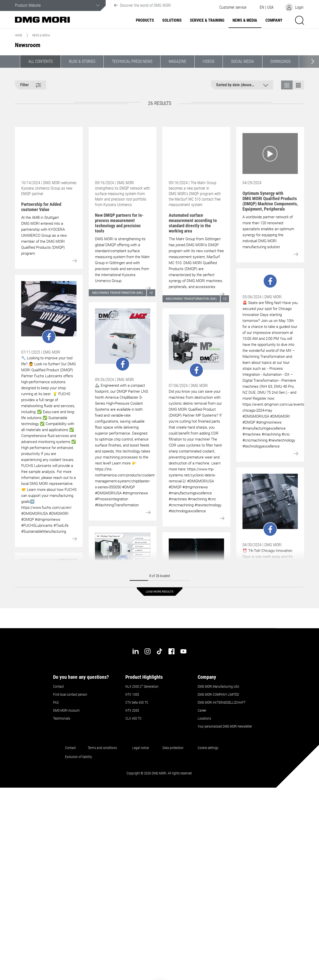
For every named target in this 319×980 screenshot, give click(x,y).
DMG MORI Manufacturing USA (218, 686)
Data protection (173, 748)
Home (19, 35)
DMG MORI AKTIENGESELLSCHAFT (222, 702)
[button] (233, 7)
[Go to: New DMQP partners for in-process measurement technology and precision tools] (123, 153)
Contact (58, 686)
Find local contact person (70, 694)
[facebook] (171, 651)
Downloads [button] (280, 61)
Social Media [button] (242, 61)
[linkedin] (136, 651)
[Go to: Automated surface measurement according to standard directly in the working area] (196, 153)
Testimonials (62, 718)
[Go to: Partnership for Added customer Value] (49, 153)
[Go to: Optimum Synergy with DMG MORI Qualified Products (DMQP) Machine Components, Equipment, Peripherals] (270, 153)
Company (274, 20)
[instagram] (148, 651)
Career (202, 710)
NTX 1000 (132, 694)
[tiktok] (159, 651)
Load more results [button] (160, 592)
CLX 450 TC (133, 718)
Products (145, 20)
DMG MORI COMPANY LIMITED (218, 694)
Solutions (172, 20)
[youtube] (183, 651)
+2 (151, 293)
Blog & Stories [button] (82, 61)
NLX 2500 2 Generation (142, 686)
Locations (204, 718)
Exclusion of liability (79, 757)
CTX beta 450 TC (137, 702)
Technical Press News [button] (132, 61)
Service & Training (207, 20)
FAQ (56, 702)
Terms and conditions (102, 748)
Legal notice (141, 748)
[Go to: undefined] (49, 312)
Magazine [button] (177, 61)
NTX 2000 (132, 710)
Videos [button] (208, 61)
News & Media (245, 20)
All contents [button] (40, 61)
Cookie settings (209, 748)
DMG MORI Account (66, 710)
